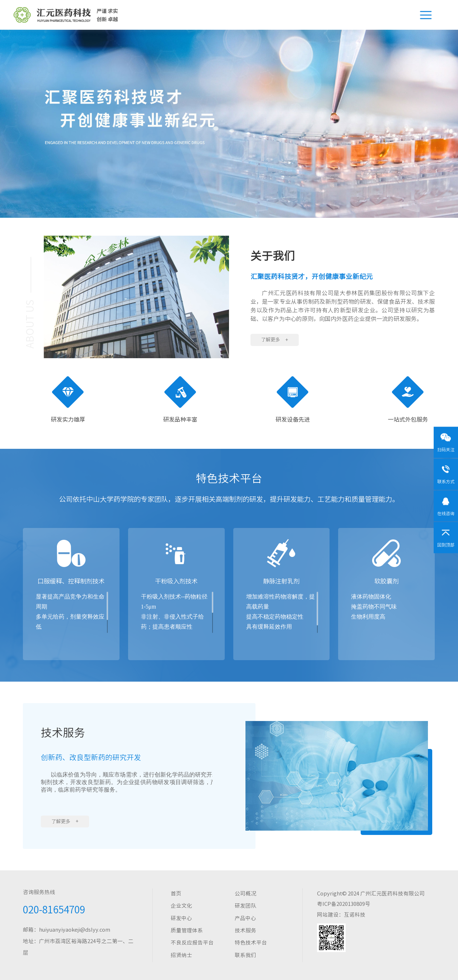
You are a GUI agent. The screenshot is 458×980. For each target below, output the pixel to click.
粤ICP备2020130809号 (344, 904)
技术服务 (245, 930)
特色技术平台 (251, 943)
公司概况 (245, 893)
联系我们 (245, 955)
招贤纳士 (181, 955)
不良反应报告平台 (192, 943)
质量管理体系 (187, 930)
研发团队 (245, 906)
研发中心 (181, 918)
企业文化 (181, 906)
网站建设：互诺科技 (341, 915)
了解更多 (275, 340)
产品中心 (245, 918)
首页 (176, 893)
